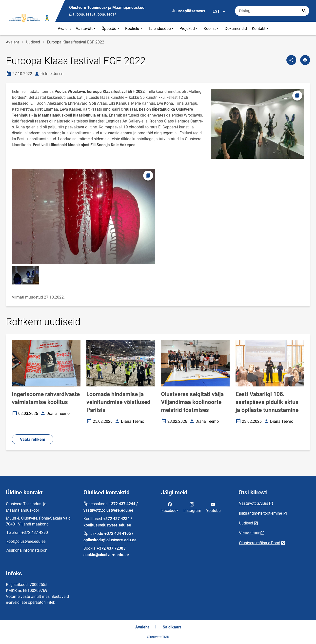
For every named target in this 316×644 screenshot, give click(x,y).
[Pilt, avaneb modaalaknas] (83, 216)
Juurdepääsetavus (189, 11)
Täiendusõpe (161, 29)
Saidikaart (172, 627)
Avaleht (64, 29)
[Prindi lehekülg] (305, 60)
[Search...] (304, 11)
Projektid (189, 29)
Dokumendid (236, 29)
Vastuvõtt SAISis (254, 503)
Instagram (192, 507)
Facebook (170, 507)
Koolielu (134, 29)
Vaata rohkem (33, 439)
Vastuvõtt (86, 29)
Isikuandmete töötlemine (260, 513)
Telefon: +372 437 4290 (27, 533)
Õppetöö (111, 29)
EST (219, 11)
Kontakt (261, 29)
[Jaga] (291, 60)
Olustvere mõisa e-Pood (260, 543)
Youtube (213, 507)
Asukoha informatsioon (27, 550)
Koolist (212, 29)
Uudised (33, 42)
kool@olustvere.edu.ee (26, 541)
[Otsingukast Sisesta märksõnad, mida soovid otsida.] (272, 11)
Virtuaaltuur (249, 533)
